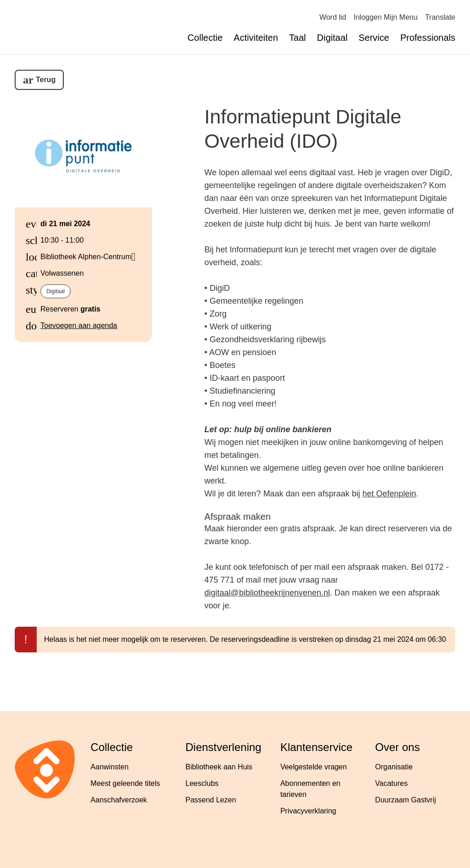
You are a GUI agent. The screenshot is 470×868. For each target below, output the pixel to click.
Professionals (428, 38)
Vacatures (391, 783)
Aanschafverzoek (119, 800)
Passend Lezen (211, 800)
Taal (298, 38)
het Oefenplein (389, 494)
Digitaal (333, 38)
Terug (46, 80)
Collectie (205, 38)
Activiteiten (256, 38)
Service (374, 38)
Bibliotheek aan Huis (219, 767)
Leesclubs (202, 783)
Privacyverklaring (308, 811)
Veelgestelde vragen (314, 767)
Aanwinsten (109, 767)
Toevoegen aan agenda (79, 325)
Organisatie (394, 767)
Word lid (333, 17)
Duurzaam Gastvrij (405, 800)
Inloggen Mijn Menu (386, 17)
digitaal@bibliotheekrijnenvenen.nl (267, 593)
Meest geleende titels (125, 783)
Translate (440, 17)
